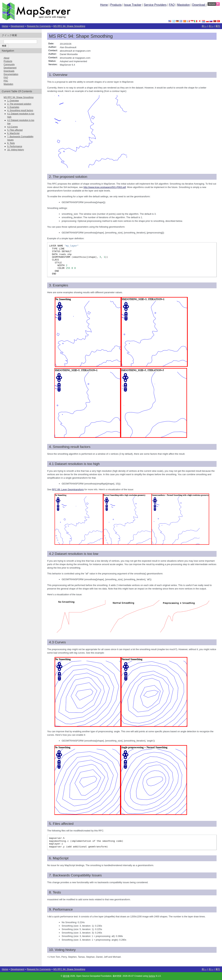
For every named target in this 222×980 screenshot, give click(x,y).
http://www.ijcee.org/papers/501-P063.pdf (105, 187)
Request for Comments (39, 26)
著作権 (66, 976)
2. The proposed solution (19, 104)
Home (104, 5)
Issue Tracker (133, 5)
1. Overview (13, 101)
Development (17, 26)
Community (9, 64)
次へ (211, 26)
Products (116, 5)
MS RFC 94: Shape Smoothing (69, 26)
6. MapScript (13, 133)
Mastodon (183, 5)
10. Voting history (16, 150)
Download (199, 5)
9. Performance (15, 146)
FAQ (172, 5)
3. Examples (13, 107)
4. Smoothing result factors (20, 110)
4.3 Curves (13, 127)
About (6, 58)
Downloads (9, 71)
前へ (204, 26)
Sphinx (152, 976)
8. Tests (11, 143)
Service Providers (155, 5)
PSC (6, 81)
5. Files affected (15, 130)
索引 (218, 26)
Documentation (11, 74)
